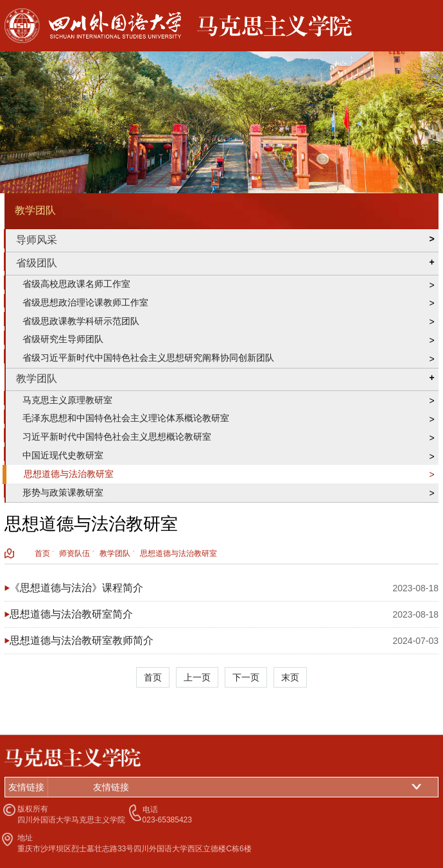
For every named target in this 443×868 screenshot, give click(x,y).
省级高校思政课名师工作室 (76, 284)
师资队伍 (74, 553)
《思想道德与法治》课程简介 (76, 588)
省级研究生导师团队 (63, 339)
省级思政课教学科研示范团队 (81, 321)
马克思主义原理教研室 (67, 400)
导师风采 (37, 240)
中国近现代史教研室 (63, 455)
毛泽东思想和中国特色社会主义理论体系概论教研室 (126, 418)
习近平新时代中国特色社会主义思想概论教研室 (117, 437)
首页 (42, 553)
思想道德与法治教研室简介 (71, 614)
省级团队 (37, 263)
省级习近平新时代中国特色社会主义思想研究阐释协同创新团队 (148, 358)
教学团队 (37, 378)
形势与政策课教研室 (63, 492)
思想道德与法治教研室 (69, 474)
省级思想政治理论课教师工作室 (85, 302)
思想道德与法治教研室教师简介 (82, 640)
